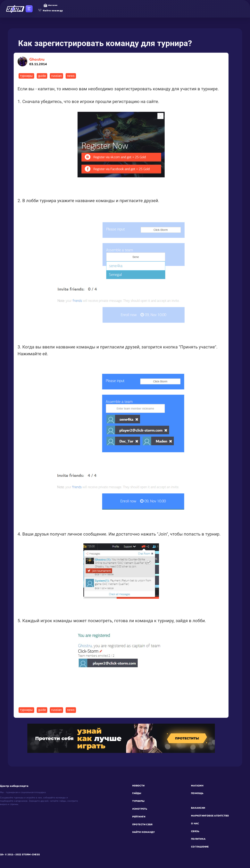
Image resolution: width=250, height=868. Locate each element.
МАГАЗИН (197, 786)
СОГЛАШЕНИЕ (200, 847)
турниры (26, 76)
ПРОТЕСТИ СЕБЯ (142, 824)
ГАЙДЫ (137, 793)
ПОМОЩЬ (197, 793)
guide (42, 76)
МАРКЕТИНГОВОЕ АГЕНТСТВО (210, 816)
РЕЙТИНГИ (139, 817)
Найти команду (50, 11)
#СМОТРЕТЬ (140, 809)
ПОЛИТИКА (198, 839)
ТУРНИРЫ (138, 801)
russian (56, 76)
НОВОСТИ (138, 786)
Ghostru (38, 62)
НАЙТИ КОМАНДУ (144, 832)
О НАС (195, 824)
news (71, 76)
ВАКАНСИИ (198, 808)
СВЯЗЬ (195, 831)
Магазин (51, 5)
